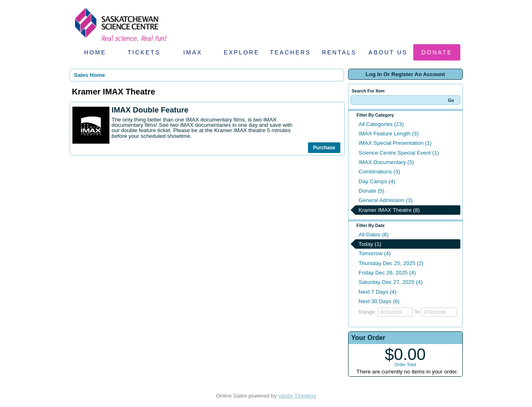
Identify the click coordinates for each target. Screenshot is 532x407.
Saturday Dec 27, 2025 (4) (391, 282)
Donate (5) (372, 191)
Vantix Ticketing (297, 396)
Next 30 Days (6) (379, 301)
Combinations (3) (379, 172)
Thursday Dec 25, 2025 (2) (391, 263)
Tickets (144, 52)
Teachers (290, 52)
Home (95, 52)
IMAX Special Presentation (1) (395, 143)
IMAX (193, 52)
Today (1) (370, 244)
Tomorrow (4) (375, 253)
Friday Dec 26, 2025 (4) (387, 273)
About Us (388, 52)
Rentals (339, 52)
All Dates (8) (374, 235)
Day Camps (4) (377, 181)
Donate (437, 52)
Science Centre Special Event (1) (399, 153)
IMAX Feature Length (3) (389, 134)
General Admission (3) (386, 200)
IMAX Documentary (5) (387, 162)
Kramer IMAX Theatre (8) (389, 210)
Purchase (324, 148)
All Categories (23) (381, 124)
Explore (241, 52)
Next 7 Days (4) (378, 292)
